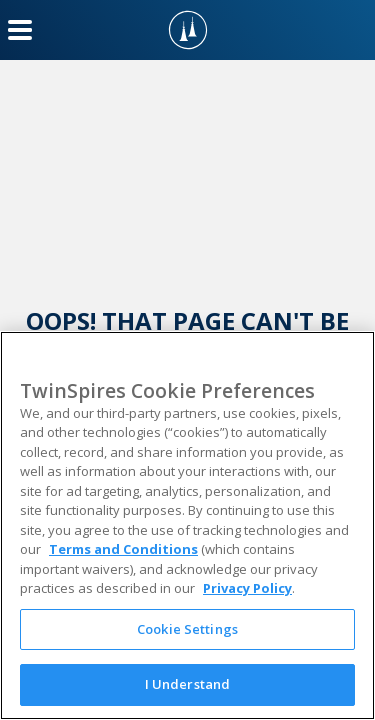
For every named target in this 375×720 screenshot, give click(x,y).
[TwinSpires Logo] (188, 30)
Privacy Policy (247, 588)
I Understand (188, 684)
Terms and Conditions (123, 549)
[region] (187, 525)
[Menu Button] (20, 30)
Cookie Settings (187, 629)
